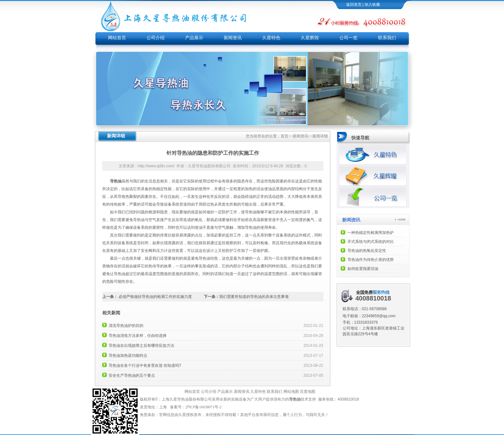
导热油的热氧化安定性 (367, 251)
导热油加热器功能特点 (128, 356)
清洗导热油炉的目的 (126, 326)
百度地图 (308, 392)
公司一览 (348, 38)
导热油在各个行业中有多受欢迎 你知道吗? (145, 366)
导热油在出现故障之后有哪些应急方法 (141, 346)
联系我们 (387, 38)
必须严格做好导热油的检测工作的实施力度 (155, 297)
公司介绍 (156, 38)
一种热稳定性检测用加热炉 (371, 233)
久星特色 (271, 38)
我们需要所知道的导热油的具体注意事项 (254, 297)
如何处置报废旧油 (363, 269)
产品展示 (194, 38)
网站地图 (291, 392)
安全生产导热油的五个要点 (132, 375)
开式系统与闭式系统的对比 (371, 242)
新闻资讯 (233, 38)
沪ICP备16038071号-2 (204, 407)
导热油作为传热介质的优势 (371, 260)
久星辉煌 (310, 38)
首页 (284, 136)
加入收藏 (372, 5)
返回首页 (354, 5)
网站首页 (117, 38)
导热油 (295, 399)
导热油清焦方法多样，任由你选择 (138, 336)
